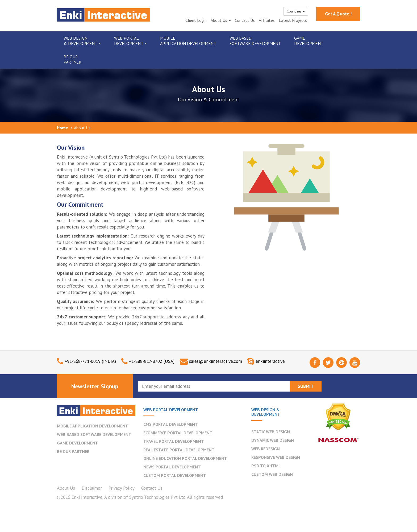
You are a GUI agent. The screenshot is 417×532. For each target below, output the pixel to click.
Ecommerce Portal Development (178, 433)
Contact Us (245, 20)
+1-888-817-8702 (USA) (152, 361)
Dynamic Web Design (273, 440)
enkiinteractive (270, 361)
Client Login (196, 20)
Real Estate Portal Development (179, 450)
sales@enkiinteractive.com (216, 361)
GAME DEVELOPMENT (78, 443)
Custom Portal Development (175, 475)
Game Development (309, 41)
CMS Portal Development (171, 424)
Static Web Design (271, 432)
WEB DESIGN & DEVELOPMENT (266, 412)
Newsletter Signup (95, 386)
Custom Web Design (272, 474)
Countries (296, 11)
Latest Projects (293, 20)
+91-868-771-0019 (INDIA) (90, 361)
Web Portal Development (130, 41)
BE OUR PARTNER (73, 451)
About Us (221, 20)
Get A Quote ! (338, 14)
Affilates (267, 20)
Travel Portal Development (174, 441)
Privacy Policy (122, 488)
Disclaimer (92, 488)
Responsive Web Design (276, 457)
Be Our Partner (72, 59)
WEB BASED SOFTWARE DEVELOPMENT (94, 434)
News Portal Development (172, 467)
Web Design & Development (82, 41)
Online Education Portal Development (185, 458)
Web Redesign (266, 449)
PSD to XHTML (266, 466)
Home (62, 128)
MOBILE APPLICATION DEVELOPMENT (93, 426)
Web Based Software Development (255, 41)
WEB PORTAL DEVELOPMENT (171, 410)
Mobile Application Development (188, 41)
